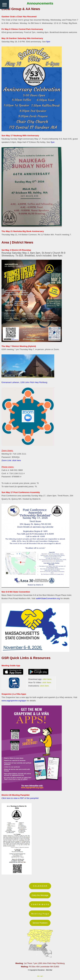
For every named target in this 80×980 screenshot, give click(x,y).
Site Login (40, 976)
